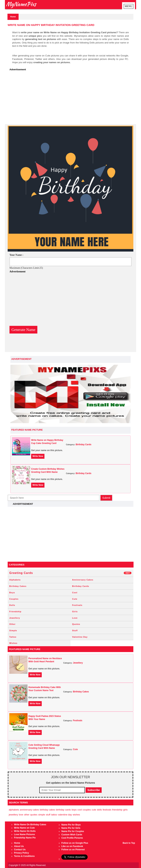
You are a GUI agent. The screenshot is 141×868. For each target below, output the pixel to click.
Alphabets (15, 580)
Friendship (15, 612)
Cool (75, 593)
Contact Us (20, 850)
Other (12, 624)
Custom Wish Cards (72, 835)
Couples (14, 599)
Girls (75, 612)
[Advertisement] (71, 99)
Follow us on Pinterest (73, 850)
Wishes (13, 643)
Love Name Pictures (25, 834)
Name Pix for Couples (73, 831)
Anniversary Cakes (83, 580)
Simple (13, 631)
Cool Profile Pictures (72, 838)
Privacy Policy (21, 853)
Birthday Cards (83, 444)
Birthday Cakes (18, 586)
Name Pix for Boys (71, 825)
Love (75, 618)
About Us (19, 846)
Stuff (75, 631)
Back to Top (129, 843)
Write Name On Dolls (25, 831)
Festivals (77, 605)
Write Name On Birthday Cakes (30, 825)
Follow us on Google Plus (75, 843)
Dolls (12, 605)
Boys (12, 593)
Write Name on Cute (24, 828)
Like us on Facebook (72, 846)
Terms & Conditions (24, 856)
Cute (75, 599)
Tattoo (13, 637)
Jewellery (15, 618)
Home (13, 17)
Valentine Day (80, 637)
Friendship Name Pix (25, 838)
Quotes (76, 624)
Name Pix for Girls (71, 828)
